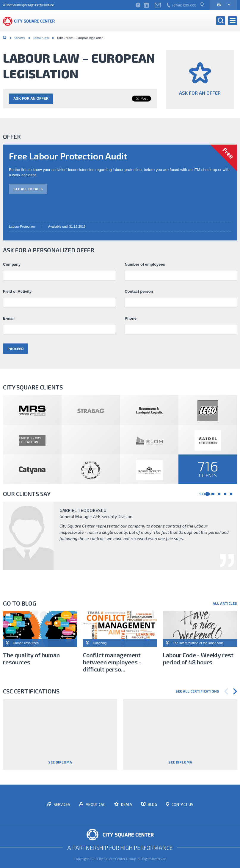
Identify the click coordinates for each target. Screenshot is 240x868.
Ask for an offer (31, 99)
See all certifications (197, 691)
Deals (126, 804)
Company (12, 264)
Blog (152, 804)
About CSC (95, 804)
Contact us (182, 804)
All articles (225, 603)
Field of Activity (17, 292)
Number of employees (145, 264)
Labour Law (41, 38)
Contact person (139, 292)
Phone (131, 319)
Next (235, 691)
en (222, 5)
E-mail (9, 319)
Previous (226, 691)
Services (20, 38)
